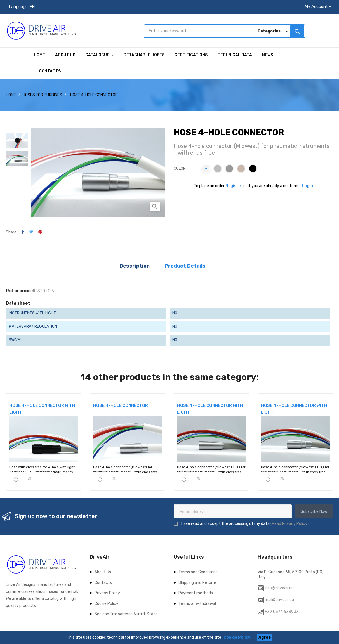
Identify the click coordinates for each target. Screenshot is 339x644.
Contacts (103, 582)
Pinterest (40, 231)
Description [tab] (135, 265)
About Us (103, 571)
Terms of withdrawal (197, 603)
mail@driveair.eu (279, 599)
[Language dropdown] (23, 7)
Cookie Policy (106, 603)
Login (307, 185)
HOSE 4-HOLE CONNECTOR (121, 405)
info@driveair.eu (279, 587)
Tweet (31, 231)
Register (234, 185)
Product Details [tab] (185, 265)
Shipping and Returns (198, 582)
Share (23, 231)
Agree (265, 637)
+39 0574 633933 (281, 611)
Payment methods (196, 592)
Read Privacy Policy (289, 523)
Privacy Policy (107, 592)
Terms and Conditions (198, 571)
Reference (18, 290)
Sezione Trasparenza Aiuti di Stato (126, 613)
